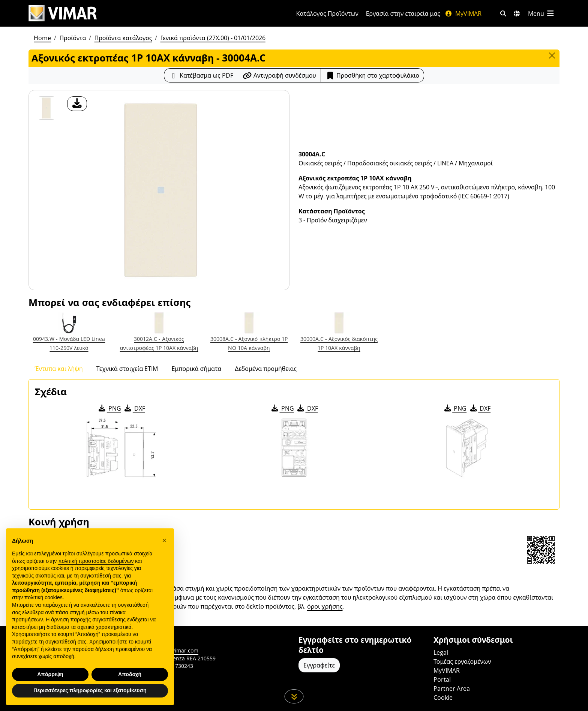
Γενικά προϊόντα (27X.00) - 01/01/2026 (213, 38)
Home (42, 38)
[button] (164, 540)
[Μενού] (541, 13)
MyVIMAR (463, 13)
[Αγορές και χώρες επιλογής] (517, 13)
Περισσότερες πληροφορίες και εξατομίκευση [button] (90, 690)
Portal (442, 679)
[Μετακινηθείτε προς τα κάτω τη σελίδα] (294, 696)
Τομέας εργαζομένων (462, 661)
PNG (109, 408)
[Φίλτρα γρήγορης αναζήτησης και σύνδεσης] (503, 13)
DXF (134, 408)
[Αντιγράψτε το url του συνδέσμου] (279, 75)
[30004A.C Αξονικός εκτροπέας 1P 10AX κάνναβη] (46, 108)
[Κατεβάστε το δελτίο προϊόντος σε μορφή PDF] (201, 75)
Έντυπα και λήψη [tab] (59, 369)
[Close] (552, 55)
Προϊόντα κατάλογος (123, 38)
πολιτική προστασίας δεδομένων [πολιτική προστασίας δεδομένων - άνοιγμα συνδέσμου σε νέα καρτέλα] (96, 561)
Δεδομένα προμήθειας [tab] (266, 369)
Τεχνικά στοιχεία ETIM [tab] (127, 369)
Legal (441, 652)
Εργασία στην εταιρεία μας (403, 13)
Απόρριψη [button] (50, 674)
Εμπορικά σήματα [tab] (196, 369)
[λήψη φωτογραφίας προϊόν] (77, 104)
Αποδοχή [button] (130, 674)
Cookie (443, 697)
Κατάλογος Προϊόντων (327, 13)
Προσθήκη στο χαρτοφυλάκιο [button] (372, 75)
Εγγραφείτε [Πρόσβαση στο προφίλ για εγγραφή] (319, 665)
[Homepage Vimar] (63, 13)
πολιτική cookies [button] (43, 597)
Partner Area (452, 688)
